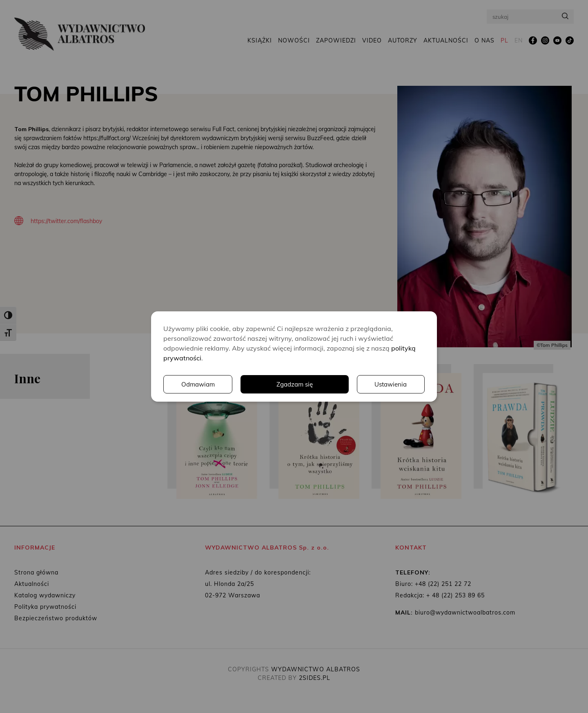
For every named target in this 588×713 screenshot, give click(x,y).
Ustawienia (312, 384)
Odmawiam (390, 384)
